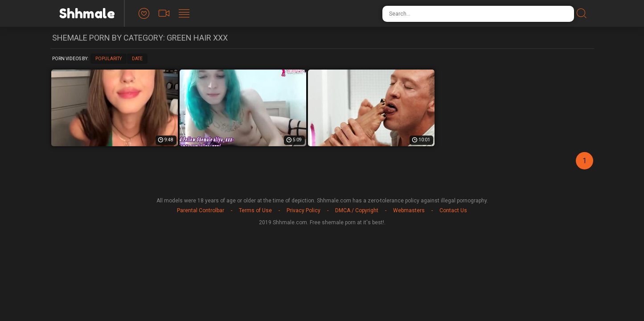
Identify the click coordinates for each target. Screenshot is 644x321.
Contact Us (453, 210)
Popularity (109, 59)
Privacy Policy (304, 210)
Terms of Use (255, 210)
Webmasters (409, 210)
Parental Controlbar (201, 210)
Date (137, 59)
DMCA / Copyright (357, 210)
